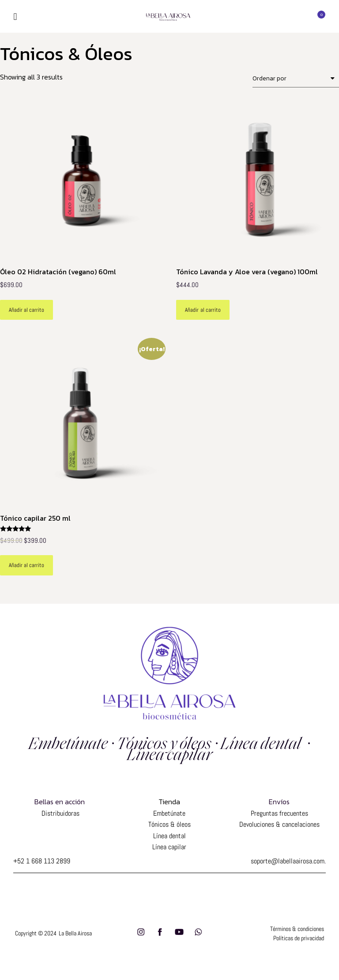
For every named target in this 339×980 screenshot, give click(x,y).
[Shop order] (296, 79)
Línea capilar (169, 847)
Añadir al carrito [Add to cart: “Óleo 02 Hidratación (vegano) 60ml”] (26, 310)
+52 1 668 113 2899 (42, 861)
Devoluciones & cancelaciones (279, 824)
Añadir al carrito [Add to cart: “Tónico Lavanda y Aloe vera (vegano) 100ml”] (203, 310)
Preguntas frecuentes (279, 813)
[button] (15, 16)
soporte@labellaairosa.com (288, 861)
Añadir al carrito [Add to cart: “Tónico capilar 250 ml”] (26, 565)
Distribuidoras (60, 813)
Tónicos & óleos (169, 824)
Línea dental (169, 836)
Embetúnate (169, 813)
